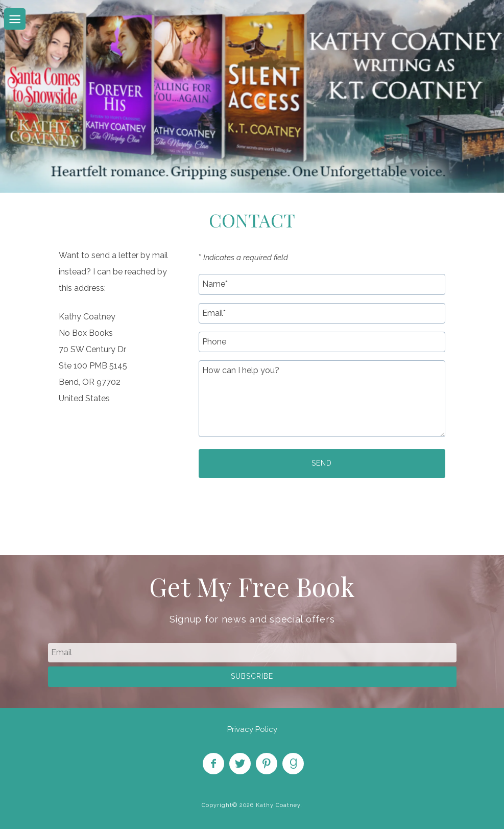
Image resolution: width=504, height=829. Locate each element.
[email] (252, 653)
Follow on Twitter (240, 764)
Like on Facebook (213, 764)
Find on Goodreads (293, 764)
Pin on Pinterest (267, 764)
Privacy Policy (252, 729)
